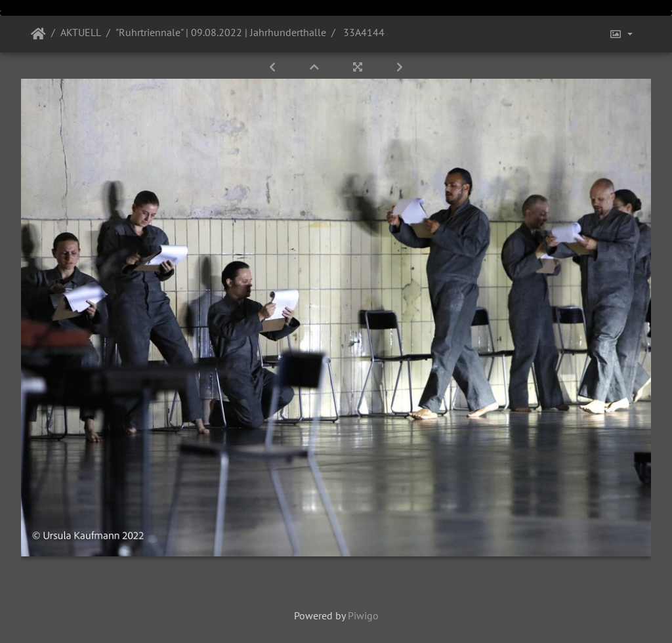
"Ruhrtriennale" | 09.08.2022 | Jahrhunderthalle (221, 32)
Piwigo (363, 615)
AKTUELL (81, 32)
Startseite (38, 34)
